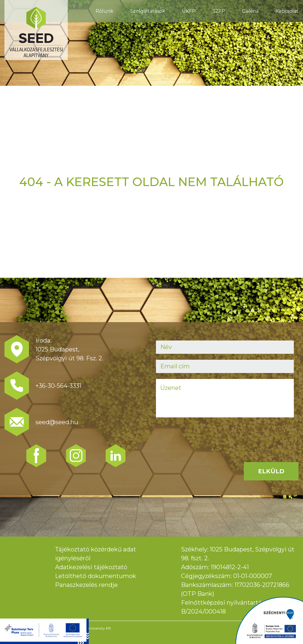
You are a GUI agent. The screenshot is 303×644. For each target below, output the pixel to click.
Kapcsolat (287, 11)
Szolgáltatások (148, 11)
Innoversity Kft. (99, 628)
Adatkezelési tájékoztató (91, 567)
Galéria (250, 11)
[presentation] (201, 435)
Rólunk (104, 11)
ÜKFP (189, 11)
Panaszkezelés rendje (86, 585)
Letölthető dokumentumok (96, 576)
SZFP (219, 11)
